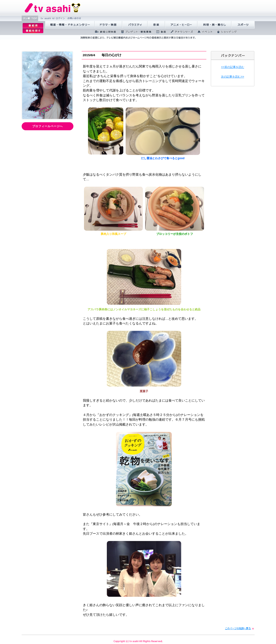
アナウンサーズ (180, 32)
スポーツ (243, 25)
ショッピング (226, 32)
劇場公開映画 (104, 32)
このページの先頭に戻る (240, 628)
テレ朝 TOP (30, 18)
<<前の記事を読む (232, 67)
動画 (159, 32)
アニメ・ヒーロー (181, 25)
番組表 (33, 26)
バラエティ (135, 25)
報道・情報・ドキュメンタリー (70, 25)
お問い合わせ (74, 18)
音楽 (156, 25)
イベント (204, 32)
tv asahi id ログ (52, 18)
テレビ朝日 (52, 8)
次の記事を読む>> (232, 77)
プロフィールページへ (48, 126)
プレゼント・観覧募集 (135, 32)
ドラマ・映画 (108, 25)
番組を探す (33, 31)
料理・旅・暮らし (214, 25)
